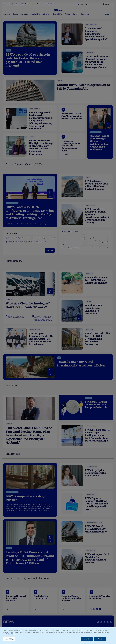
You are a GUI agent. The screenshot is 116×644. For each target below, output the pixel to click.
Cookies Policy (10, 634)
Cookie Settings (9, 639)
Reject (100, 639)
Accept (87, 639)
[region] (58, 636)
